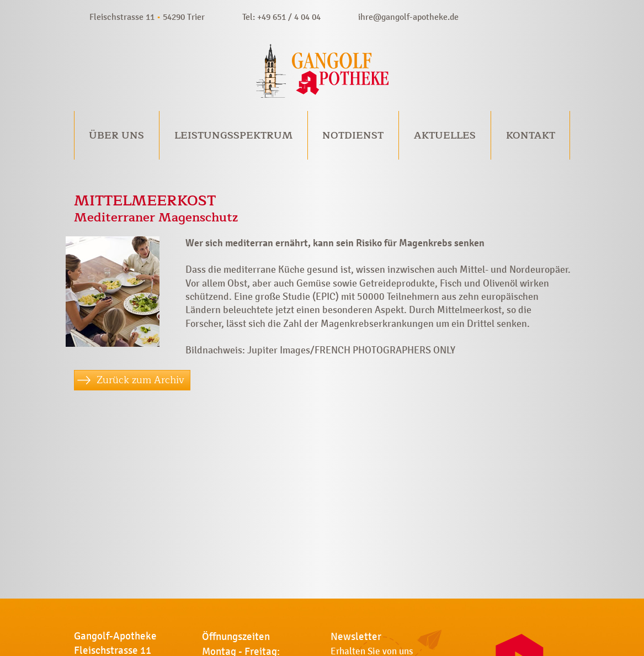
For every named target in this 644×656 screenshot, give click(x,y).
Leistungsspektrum (233, 135)
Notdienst (353, 135)
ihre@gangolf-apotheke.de (408, 17)
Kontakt (531, 135)
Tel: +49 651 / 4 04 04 (281, 17)
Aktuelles (445, 135)
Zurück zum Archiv (140, 380)
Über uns (116, 135)
